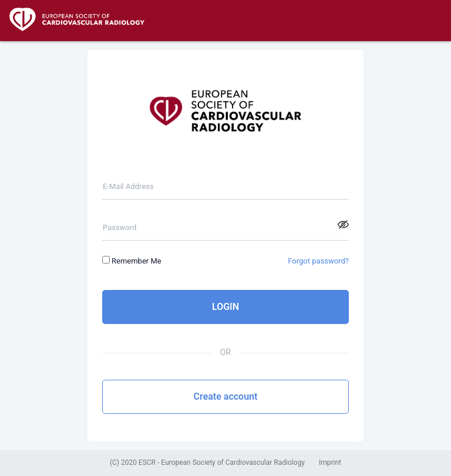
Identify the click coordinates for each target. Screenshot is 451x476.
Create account (226, 396)
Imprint (330, 463)
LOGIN (225, 307)
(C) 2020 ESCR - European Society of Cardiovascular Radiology (207, 463)
